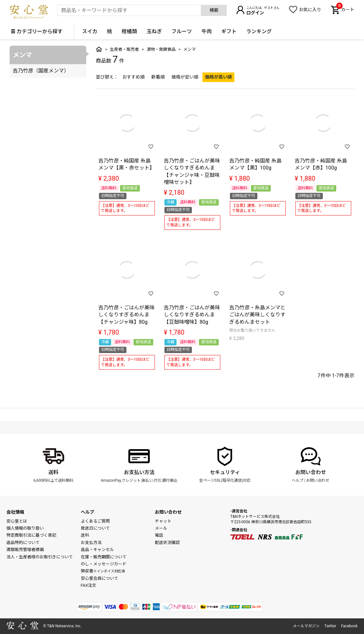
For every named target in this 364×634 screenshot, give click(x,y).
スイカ (90, 31)
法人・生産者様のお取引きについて (40, 557)
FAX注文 (89, 585)
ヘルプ (298, 480)
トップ (99, 49)
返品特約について (23, 543)
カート (345, 9)
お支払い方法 (139, 472)
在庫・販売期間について (104, 557)
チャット (163, 521)
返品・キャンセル (97, 550)
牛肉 (207, 31)
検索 (214, 10)
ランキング (259, 31)
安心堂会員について (99, 578)
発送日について (95, 528)
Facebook (349, 626)
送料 (53, 472)
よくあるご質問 (95, 521)
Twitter (330, 626)
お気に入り (310, 10)
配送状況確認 (167, 543)
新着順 (158, 77)
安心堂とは (17, 521)
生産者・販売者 (124, 49)
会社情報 (15, 512)
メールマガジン (306, 626)
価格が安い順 (185, 77)
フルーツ (182, 31)
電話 (159, 535)
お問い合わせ (311, 472)
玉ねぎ (154, 31)
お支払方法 (91, 543)
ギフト (229, 31)
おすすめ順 (133, 77)
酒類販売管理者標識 (25, 550)
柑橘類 (129, 31)
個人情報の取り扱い (25, 528)
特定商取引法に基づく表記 (31, 535)
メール (161, 528)
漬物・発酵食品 (161, 49)
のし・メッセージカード (104, 564)
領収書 (103, 571)
